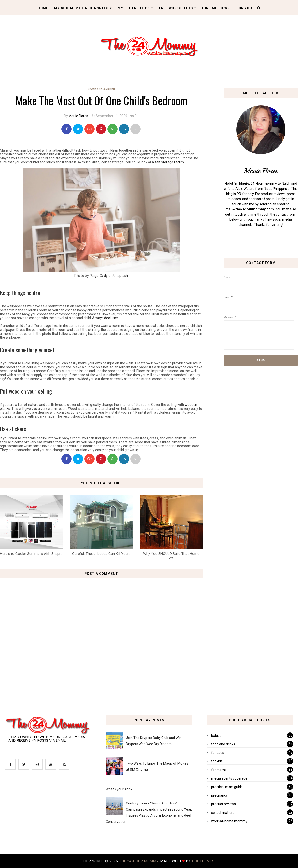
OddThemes (203, 861)
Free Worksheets (178, 8)
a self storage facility (168, 162)
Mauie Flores (78, 116)
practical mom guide (227, 787)
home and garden (101, 90)
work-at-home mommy (229, 821)
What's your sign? (119, 789)
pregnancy (219, 795)
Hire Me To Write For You (227, 8)
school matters (223, 813)
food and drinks (223, 744)
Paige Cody (99, 276)
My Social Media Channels (83, 8)
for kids (217, 761)
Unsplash (121, 276)
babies (216, 736)
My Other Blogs (136, 8)
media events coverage (229, 778)
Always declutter (105, 318)
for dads (218, 753)
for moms (219, 770)
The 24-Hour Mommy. (140, 861)
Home (43, 8)
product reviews (223, 804)
